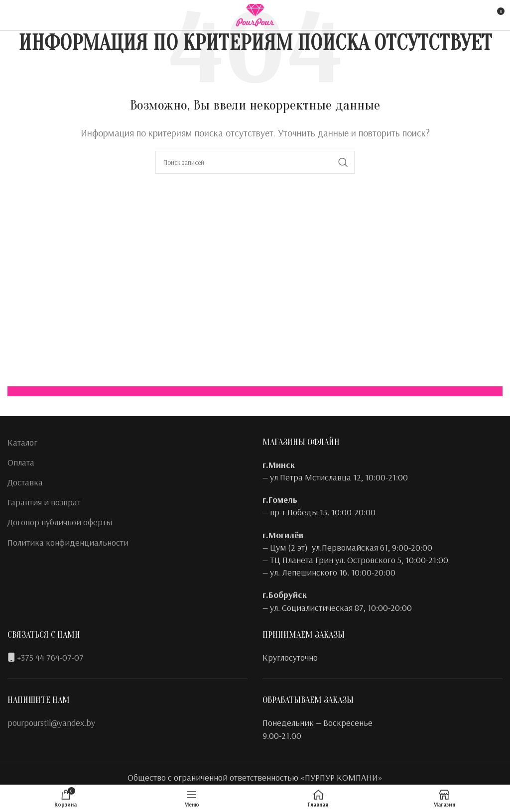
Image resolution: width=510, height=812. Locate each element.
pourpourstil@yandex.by (51, 723)
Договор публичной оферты (60, 522)
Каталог (22, 442)
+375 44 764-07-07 (50, 657)
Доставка (25, 482)
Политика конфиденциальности (68, 542)
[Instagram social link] (28, 15)
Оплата (21, 462)
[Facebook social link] (14, 15)
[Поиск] (255, 162)
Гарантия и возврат (44, 502)
